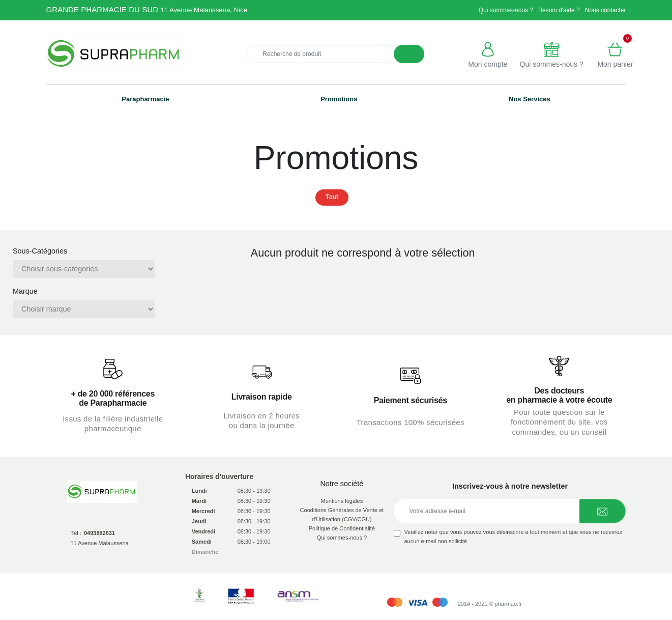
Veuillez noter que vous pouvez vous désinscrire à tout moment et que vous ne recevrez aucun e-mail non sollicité (513, 537)
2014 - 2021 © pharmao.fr (490, 604)
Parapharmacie (145, 99)
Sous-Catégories (40, 251)
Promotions (339, 99)
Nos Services (530, 99)
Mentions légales (342, 501)
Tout (332, 197)
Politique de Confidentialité (342, 528)
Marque (25, 291)
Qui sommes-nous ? (506, 10)
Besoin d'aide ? (559, 10)
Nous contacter (606, 10)
